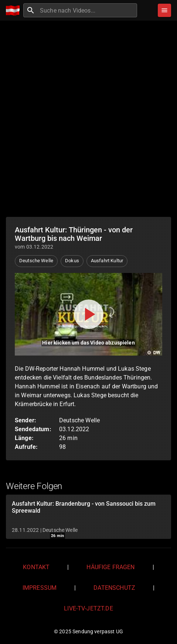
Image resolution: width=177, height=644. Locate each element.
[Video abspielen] (88, 314)
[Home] (15, 11)
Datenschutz (114, 588)
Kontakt (36, 567)
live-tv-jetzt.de (88, 608)
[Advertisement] (88, 118)
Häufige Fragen (110, 567)
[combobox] (88, 10)
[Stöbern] (164, 10)
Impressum (40, 588)
